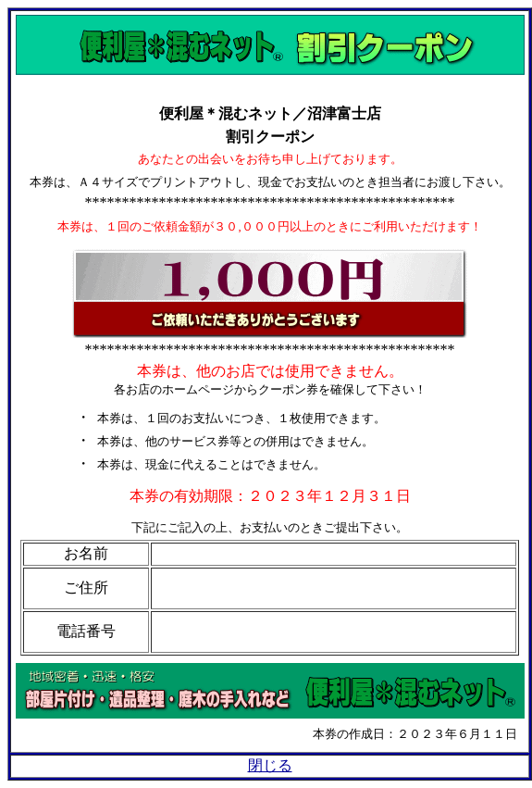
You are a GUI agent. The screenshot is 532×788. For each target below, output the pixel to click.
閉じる (270, 765)
